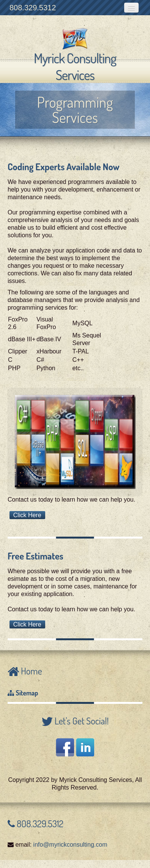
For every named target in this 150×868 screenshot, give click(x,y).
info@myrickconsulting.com (70, 845)
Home (31, 671)
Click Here (27, 515)
